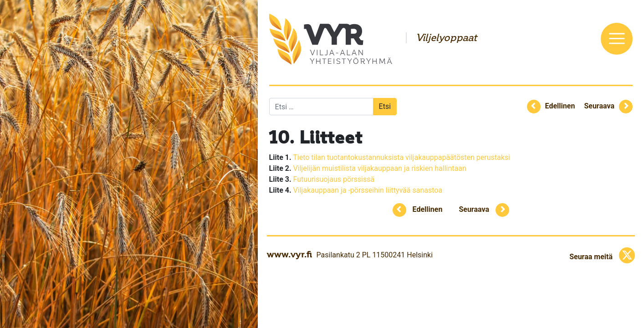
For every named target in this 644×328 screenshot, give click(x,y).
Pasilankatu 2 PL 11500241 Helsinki (375, 255)
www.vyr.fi (289, 254)
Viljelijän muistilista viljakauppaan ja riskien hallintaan (380, 168)
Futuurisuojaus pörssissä (334, 179)
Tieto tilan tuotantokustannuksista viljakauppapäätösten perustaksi (401, 157)
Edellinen (560, 106)
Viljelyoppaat (446, 38)
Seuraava (599, 106)
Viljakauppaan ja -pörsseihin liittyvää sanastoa (368, 190)
